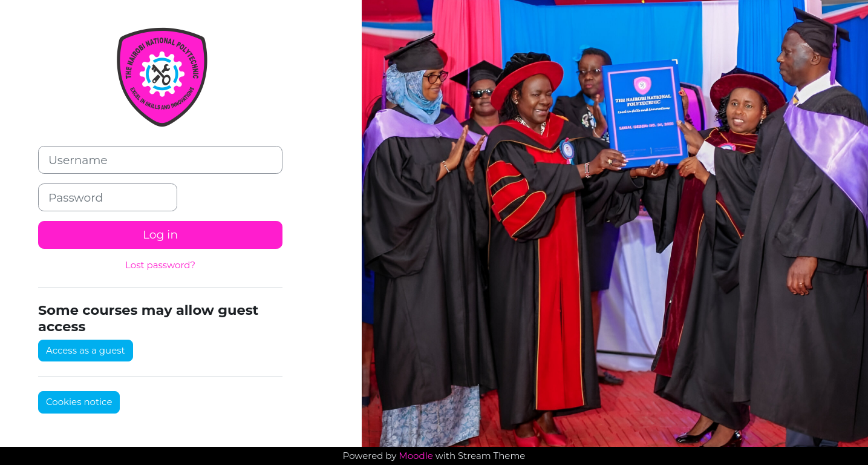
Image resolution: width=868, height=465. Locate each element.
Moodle (416, 456)
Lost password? (160, 265)
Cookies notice (79, 402)
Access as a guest (86, 350)
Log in (160, 235)
